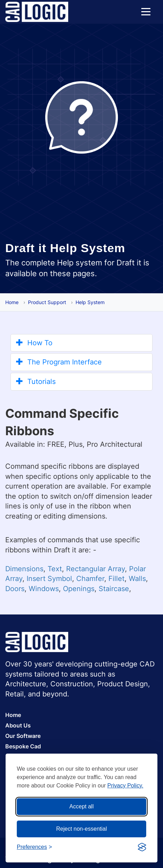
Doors (15, 589)
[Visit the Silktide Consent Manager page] (142, 847)
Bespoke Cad (23, 746)
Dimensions (24, 569)
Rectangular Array (95, 569)
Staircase (114, 589)
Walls (137, 579)
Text (55, 569)
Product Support (47, 302)
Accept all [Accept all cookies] (81, 806)
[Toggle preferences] (34, 847)
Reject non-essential (82, 829)
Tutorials (36, 382)
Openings (79, 589)
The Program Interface (59, 362)
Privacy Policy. (125, 786)
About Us (18, 725)
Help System (90, 302)
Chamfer (90, 579)
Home (12, 302)
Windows (44, 589)
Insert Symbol (49, 579)
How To (34, 343)
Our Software (23, 736)
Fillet (116, 579)
